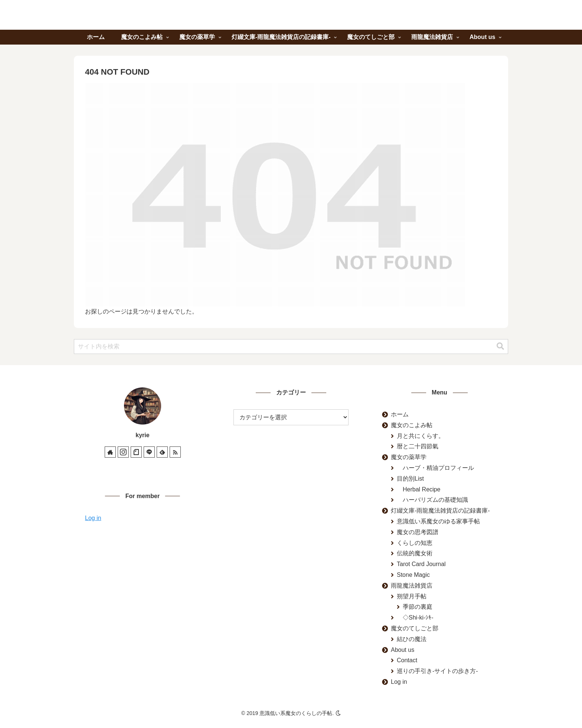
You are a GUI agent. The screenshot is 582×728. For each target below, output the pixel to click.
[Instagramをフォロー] (123, 452)
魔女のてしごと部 (415, 628)
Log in (93, 518)
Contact (407, 660)
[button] (500, 346)
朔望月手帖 (412, 596)
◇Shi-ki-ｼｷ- (415, 617)
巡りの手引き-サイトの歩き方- (437, 671)
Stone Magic (413, 575)
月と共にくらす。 (421, 436)
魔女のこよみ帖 (412, 425)
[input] (291, 347)
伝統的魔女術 (415, 553)
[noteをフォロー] (136, 452)
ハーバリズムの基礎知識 (432, 500)
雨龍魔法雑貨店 (412, 586)
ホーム (400, 414)
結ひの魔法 (412, 639)
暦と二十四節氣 (418, 446)
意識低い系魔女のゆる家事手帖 (438, 521)
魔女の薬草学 (409, 457)
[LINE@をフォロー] (149, 452)
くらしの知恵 (415, 543)
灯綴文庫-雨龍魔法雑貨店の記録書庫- (440, 511)
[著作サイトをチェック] (110, 452)
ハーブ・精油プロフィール (435, 468)
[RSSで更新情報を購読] (175, 452)
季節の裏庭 (418, 607)
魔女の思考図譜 (418, 532)
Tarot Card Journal (421, 564)
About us (403, 650)
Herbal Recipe (418, 489)
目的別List (410, 479)
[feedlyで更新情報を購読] (162, 452)
